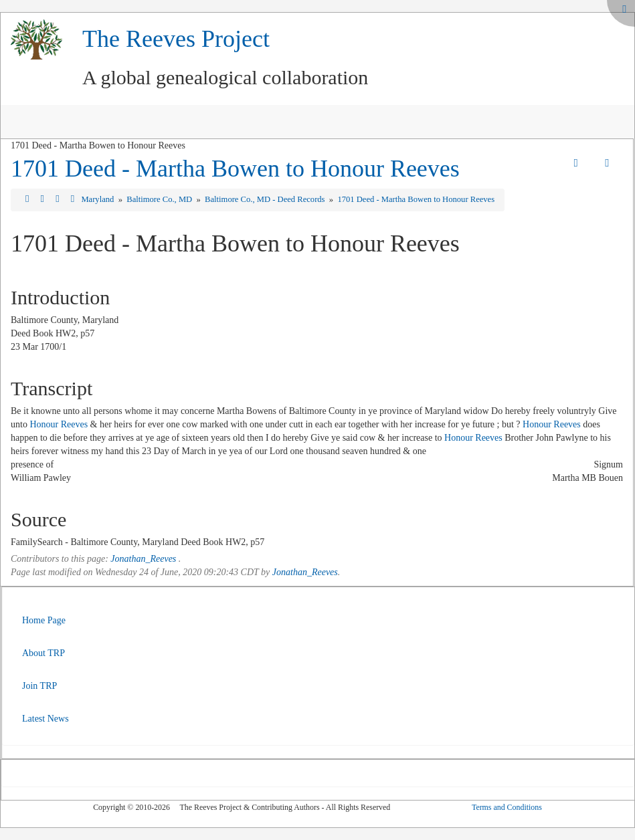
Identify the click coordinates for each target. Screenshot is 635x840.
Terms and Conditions (507, 807)
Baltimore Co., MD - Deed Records (266, 199)
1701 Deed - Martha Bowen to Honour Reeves (235, 169)
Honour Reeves (59, 424)
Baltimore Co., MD (160, 199)
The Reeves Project (176, 39)
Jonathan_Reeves (143, 559)
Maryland (98, 199)
